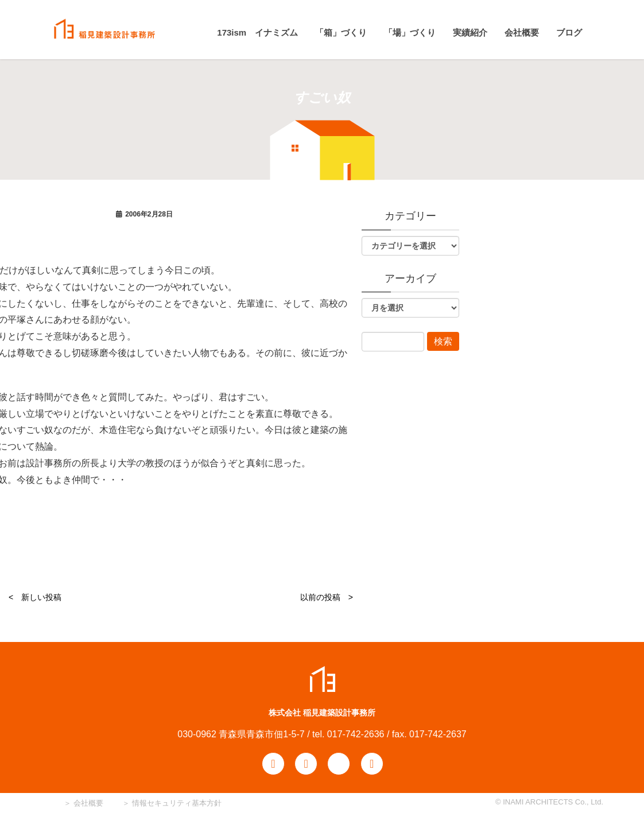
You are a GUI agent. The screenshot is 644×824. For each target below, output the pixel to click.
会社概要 (87, 803)
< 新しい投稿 (35, 597)
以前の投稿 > (327, 597)
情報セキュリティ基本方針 (177, 803)
